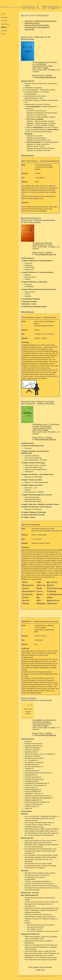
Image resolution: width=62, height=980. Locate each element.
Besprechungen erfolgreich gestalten (37, 25)
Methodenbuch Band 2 (32, 23)
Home (3, 34)
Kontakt (4, 31)
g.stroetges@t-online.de (47, 77)
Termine (4, 21)
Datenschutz (22, 976)
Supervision (5, 24)
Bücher (4, 27)
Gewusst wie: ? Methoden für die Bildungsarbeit (41, 21)
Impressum (30, 976)
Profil (3, 14)
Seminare (5, 17)
